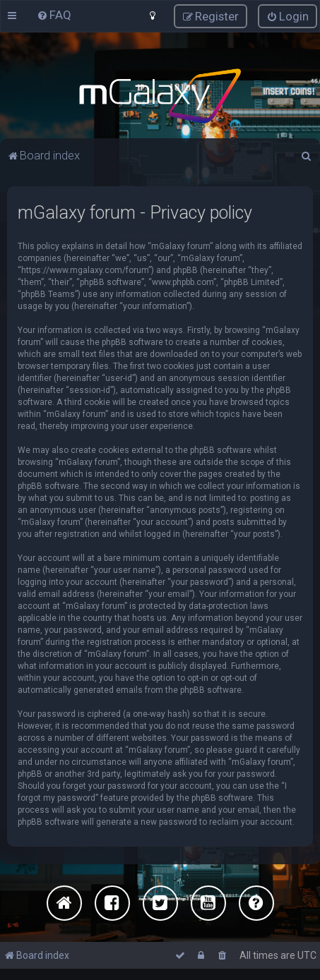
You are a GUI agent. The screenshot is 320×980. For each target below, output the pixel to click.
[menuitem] (54, 15)
